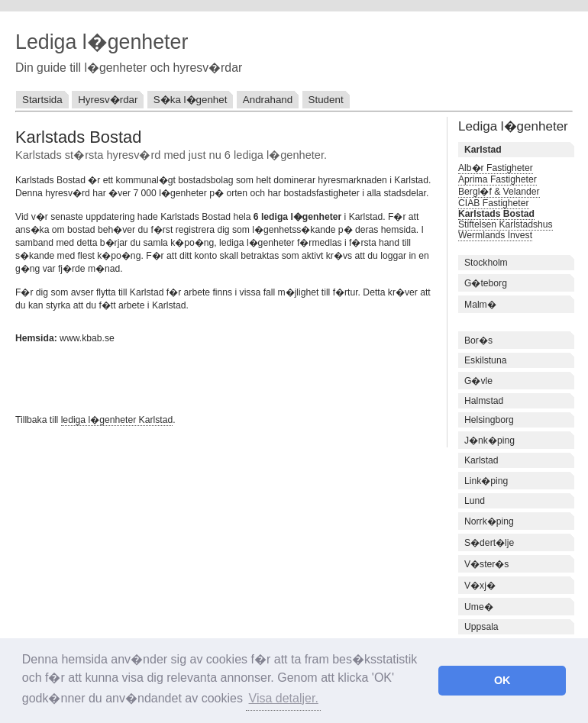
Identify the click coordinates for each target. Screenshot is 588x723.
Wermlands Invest (495, 235)
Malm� (480, 305)
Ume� (479, 607)
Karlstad (481, 460)
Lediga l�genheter (102, 42)
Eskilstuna (485, 360)
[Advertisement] (194, 377)
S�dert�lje (489, 543)
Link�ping (486, 481)
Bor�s (478, 341)
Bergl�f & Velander (499, 192)
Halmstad (484, 401)
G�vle (478, 381)
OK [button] (502, 680)
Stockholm (486, 263)
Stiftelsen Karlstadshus (506, 224)
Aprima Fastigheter (498, 179)
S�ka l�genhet (191, 100)
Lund (475, 501)
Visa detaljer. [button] (284, 698)
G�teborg (486, 283)
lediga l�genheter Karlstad (117, 420)
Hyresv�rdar (108, 100)
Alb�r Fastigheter (496, 168)
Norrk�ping (489, 521)
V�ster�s (486, 564)
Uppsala (481, 627)
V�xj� (480, 586)
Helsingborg (489, 420)
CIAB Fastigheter (494, 203)
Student (326, 100)
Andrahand (268, 100)
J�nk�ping (489, 441)
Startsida (42, 100)
